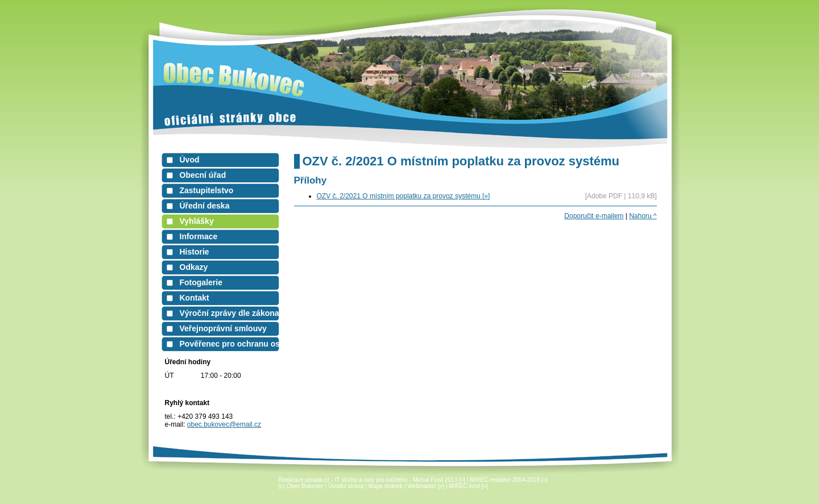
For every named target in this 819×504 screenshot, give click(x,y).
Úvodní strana (346, 486)
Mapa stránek (386, 486)
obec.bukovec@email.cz (224, 424)
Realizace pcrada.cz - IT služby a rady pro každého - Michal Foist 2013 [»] (372, 480)
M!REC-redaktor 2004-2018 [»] (509, 480)
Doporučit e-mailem (594, 216)
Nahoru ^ (643, 216)
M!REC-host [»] (468, 486)
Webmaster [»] (426, 486)
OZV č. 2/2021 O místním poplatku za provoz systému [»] (404, 196)
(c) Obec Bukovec (301, 486)
